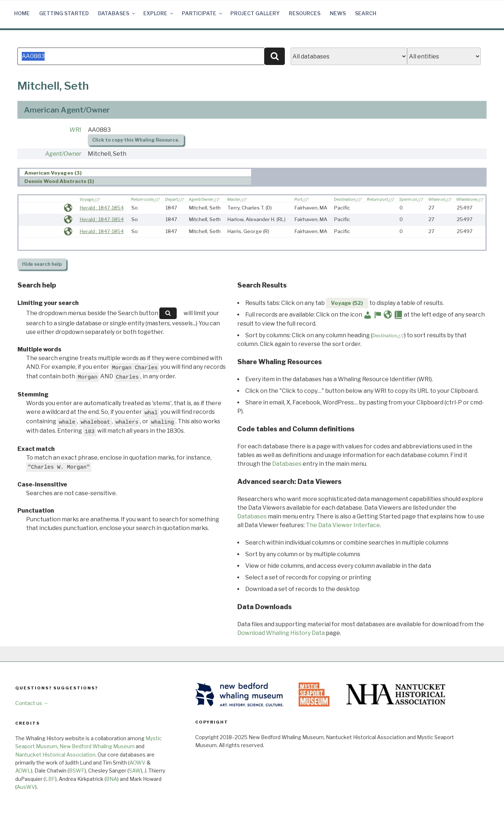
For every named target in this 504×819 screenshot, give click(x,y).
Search (366, 13)
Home (22, 13)
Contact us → (32, 703)
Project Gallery (255, 13)
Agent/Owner (63, 154)
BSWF (77, 771)
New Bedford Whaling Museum (97, 746)
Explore (159, 13)
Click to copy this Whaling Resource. (136, 140)
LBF (50, 779)
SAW (135, 771)
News (338, 13)
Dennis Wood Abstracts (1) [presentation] (59, 181)
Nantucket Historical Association (55, 755)
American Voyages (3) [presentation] (53, 173)
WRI (75, 130)
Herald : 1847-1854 (102, 208)
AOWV (138, 763)
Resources (305, 13)
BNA (112, 779)
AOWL (23, 771)
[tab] (135, 173)
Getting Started (64, 13)
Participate (202, 13)
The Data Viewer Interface (343, 525)
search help (42, 264)
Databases (117, 13)
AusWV (26, 787)
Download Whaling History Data (281, 633)
